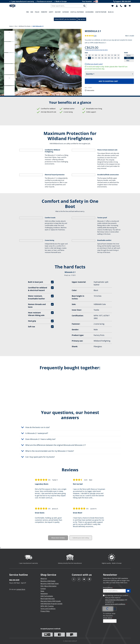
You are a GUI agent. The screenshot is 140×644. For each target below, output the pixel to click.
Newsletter (44, 594)
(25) (91, 36)
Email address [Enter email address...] (108, 588)
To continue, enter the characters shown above (109, 616)
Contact (43, 589)
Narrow (128, 55)
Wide (128, 61)
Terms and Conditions (48, 609)
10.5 (93, 58)
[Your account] (117, 6)
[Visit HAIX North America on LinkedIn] (89, 579)
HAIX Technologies (47, 596)
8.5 (115, 55)
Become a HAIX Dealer (48, 581)
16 (118, 58)
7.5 (109, 55)
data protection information (115, 600)
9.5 (86, 58)
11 (96, 58)
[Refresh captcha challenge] (115, 609)
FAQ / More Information (48, 586)
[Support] (121, 6)
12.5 (106, 58)
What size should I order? (94, 64)
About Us (44, 579)
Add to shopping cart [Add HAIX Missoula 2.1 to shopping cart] (108, 81)
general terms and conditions (115, 604)
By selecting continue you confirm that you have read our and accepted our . (117, 600)
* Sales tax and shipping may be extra (96, 50)
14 (112, 58)
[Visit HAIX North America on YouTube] (84, 579)
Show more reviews (58, 538)
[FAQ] (125, 6)
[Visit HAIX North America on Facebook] (79, 579)
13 (109, 58)
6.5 (102, 55)
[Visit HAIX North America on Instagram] (74, 579)
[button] (9, 32)
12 (102, 58)
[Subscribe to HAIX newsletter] (128, 591)
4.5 (90, 55)
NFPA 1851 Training (47, 606)
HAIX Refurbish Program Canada (51, 604)
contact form (21, 589)
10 (90, 58)
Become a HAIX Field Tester (50, 584)
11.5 (99, 58)
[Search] (85, 6)
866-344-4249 (14, 580)
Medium (129, 58)
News (42, 591)
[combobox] (67, 6)
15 (115, 58)
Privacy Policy (45, 611)
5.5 (96, 55)
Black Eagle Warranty (48, 599)
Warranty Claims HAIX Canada (51, 601)
